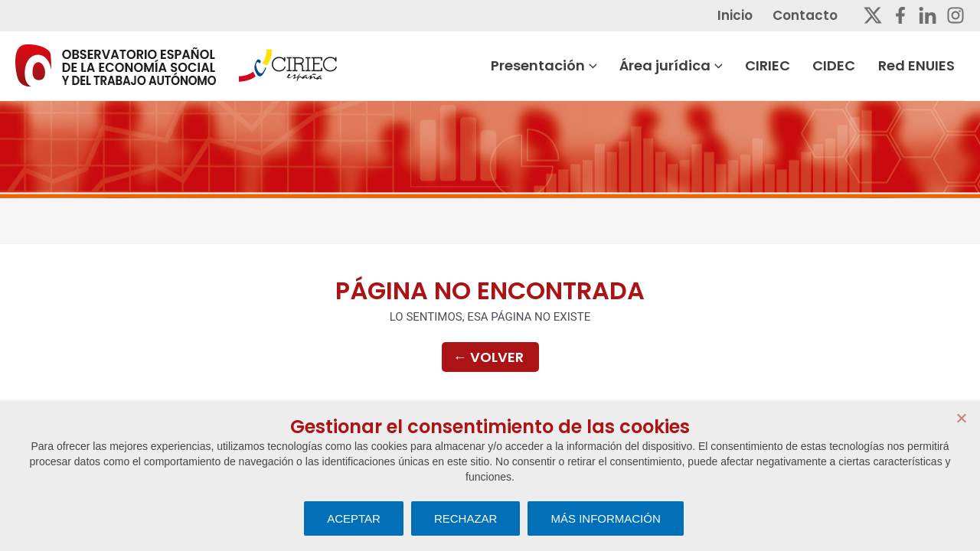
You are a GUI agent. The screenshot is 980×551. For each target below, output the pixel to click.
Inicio (746, 15)
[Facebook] (900, 15)
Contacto (815, 15)
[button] (605, 66)
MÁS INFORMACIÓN (605, 518)
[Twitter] (873, 15)
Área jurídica (684, 66)
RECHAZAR (466, 518)
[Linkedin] (928, 15)
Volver (488, 358)
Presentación (558, 66)
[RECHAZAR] (961, 418)
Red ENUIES (926, 65)
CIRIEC (780, 65)
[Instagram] (955, 15)
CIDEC (845, 65)
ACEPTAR (354, 518)
